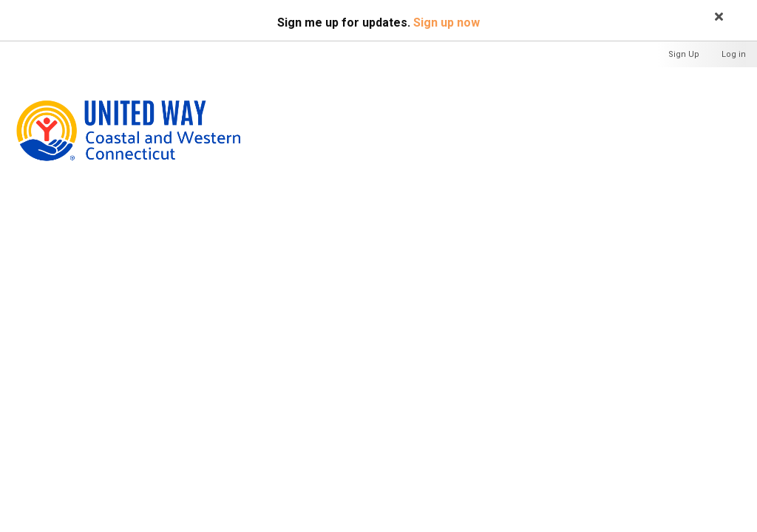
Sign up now (447, 23)
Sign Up (684, 54)
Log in (734, 54)
